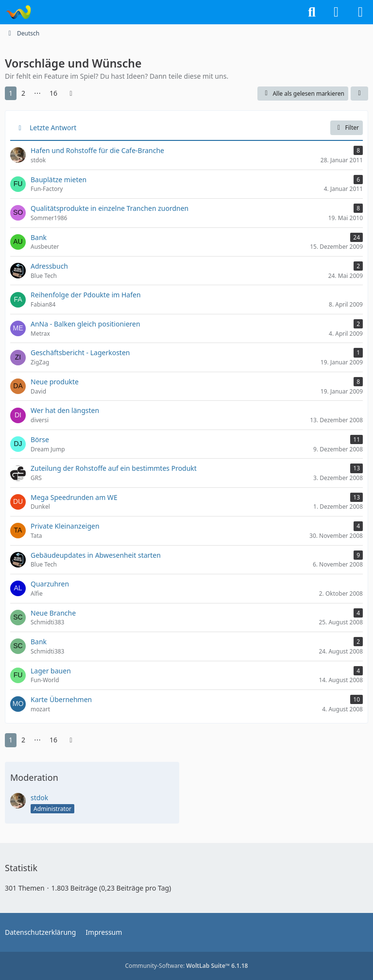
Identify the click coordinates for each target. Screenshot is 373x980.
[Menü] (360, 12)
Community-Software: (187, 966)
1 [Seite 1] (11, 93)
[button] (359, 94)
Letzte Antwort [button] (53, 128)
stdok (39, 798)
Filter (347, 128)
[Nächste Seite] (71, 94)
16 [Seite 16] (53, 93)
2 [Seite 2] (23, 93)
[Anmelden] (336, 12)
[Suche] (312, 12)
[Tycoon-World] (18, 12)
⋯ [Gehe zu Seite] (37, 93)
